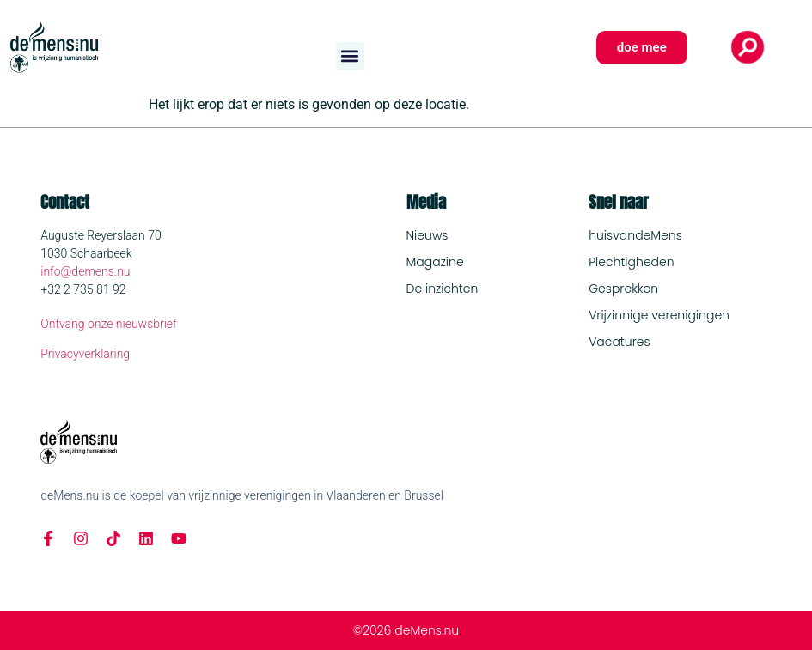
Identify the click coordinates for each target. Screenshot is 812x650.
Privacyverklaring (85, 354)
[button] (350, 56)
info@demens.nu (85, 271)
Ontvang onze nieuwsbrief (109, 324)
